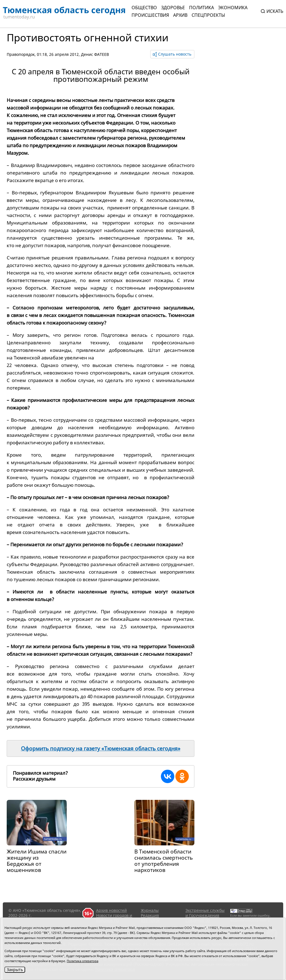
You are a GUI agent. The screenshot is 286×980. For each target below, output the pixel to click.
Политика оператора (83, 961)
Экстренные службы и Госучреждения (205, 913)
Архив (180, 15)
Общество (144, 8)
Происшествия (150, 15)
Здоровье (173, 8)
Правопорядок (21, 54)
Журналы (150, 910)
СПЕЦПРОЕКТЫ (208, 15)
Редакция (150, 915)
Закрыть (15, 970)
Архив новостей (111, 910)
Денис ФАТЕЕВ (95, 54)
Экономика (233, 8)
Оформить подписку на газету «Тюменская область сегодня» (101, 748)
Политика (202, 8)
